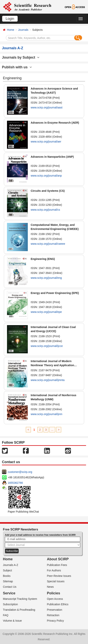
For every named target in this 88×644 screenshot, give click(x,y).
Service (9, 593)
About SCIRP (58, 559)
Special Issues (56, 581)
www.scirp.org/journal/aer (46, 142)
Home (11, 30)
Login (10, 19)
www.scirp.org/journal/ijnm (47, 414)
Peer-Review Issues (59, 576)
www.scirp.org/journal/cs (45, 210)
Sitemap (8, 581)
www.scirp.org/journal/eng (46, 278)
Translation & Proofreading (19, 610)
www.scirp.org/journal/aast (47, 107)
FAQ (6, 615)
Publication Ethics (58, 604)
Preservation (55, 610)
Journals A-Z (11, 565)
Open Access (55, 599)
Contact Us (10, 587)
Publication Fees (57, 565)
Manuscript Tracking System (20, 599)
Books (7, 576)
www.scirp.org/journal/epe (46, 312)
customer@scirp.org (20, 472)
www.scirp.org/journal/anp (46, 176)
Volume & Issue (12, 621)
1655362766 (15, 483)
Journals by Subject (21, 57)
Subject (7, 570)
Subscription (10, 604)
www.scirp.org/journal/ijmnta (48, 380)
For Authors (54, 570)
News (50, 587)
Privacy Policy (55, 621)
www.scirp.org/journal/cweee (48, 244)
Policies (54, 593)
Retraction (53, 615)
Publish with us (17, 67)
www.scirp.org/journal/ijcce (47, 346)
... (52, 430)
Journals (23, 30)
